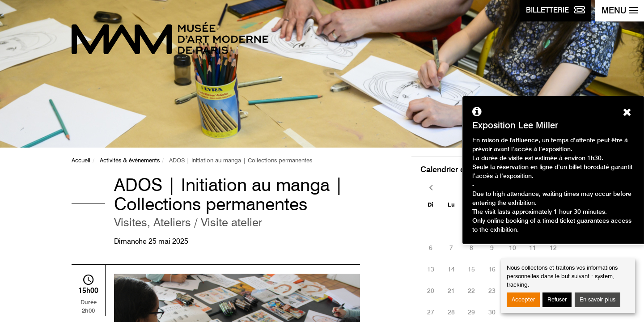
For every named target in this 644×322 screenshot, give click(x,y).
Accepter (523, 300)
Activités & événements (130, 161)
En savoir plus (597, 300)
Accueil (81, 161)
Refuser (557, 300)
